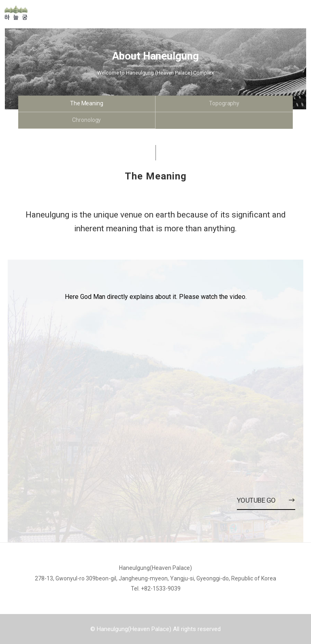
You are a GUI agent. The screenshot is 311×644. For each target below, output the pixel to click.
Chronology (86, 120)
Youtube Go (266, 500)
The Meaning (87, 103)
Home (49, 13)
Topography (224, 103)
